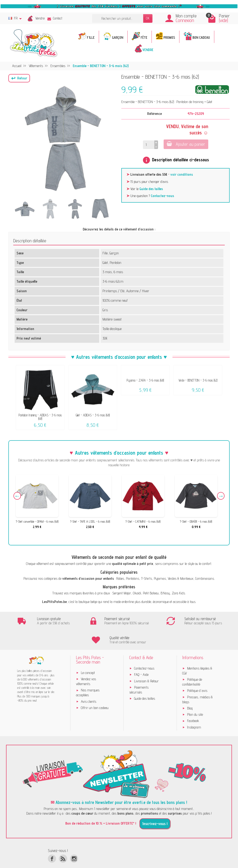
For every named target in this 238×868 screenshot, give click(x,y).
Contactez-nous (162, 196)
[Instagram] (74, 845)
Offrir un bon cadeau (95, 694)
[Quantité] (149, 145)
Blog (190, 695)
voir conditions (182, 174)
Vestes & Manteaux (181, 578)
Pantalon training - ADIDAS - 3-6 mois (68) (40, 417)
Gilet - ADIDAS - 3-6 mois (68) (93, 415)
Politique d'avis (197, 677)
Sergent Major (122, 593)
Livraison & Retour (146, 668)
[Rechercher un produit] (118, 18)
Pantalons (133, 578)
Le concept (88, 659)
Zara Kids (178, 593)
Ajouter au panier (185, 144)
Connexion (185, 20)
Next (220, 497)
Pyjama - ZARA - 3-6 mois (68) (145, 380)
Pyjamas (160, 578)
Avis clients (89, 688)
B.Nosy (165, 593)
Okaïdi (137, 593)
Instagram (194, 714)
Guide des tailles (151, 189)
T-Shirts (147, 578)
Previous (18, 497)
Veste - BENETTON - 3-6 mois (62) (198, 380)
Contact (55, 18)
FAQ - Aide (141, 661)
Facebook (193, 708)
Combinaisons (205, 578)
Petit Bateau (151, 593)
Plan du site (195, 701)
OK (148, 18)
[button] (19, 78)
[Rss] (63, 845)
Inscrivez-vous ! (155, 810)
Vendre (40, 18)
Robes (120, 578)
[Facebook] (52, 845)
